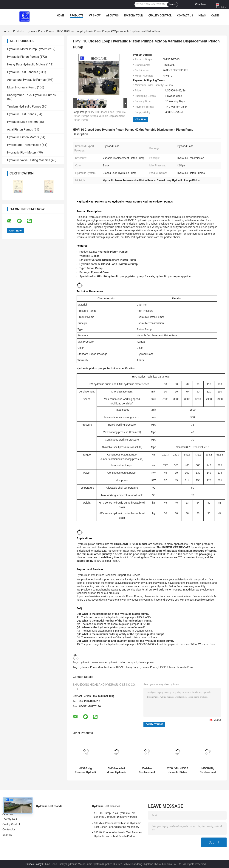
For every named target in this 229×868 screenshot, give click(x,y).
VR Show (95, 16)
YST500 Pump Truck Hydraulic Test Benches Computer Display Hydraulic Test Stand (116, 815)
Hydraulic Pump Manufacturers (97, 667)
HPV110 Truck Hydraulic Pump (176, 667)
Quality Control (160, 16)
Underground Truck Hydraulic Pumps (31, 95)
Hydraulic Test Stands (22, 114)
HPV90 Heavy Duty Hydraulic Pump (137, 667)
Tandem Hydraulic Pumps (24, 106)
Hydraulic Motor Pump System (27, 49)
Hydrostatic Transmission (24, 145)
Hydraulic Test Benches (23, 72)
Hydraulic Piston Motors (23, 137)
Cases (215, 16)
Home (61, 16)
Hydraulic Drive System (22, 122)
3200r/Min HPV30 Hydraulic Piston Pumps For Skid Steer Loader (177, 770)
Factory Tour (134, 16)
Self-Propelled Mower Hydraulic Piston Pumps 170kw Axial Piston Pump (116, 770)
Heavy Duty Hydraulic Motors (26, 64)
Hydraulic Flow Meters (22, 152)
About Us (112, 16)
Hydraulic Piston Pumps (40, 31)
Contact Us (185, 16)
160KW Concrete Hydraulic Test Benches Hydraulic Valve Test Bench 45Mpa (118, 834)
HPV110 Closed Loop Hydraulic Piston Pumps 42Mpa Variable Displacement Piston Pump (99, 116)
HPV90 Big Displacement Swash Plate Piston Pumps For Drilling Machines (208, 770)
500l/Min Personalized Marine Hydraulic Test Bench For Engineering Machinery (117, 825)
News (202, 16)
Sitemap (7, 835)
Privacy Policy (33, 864)
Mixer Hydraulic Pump (22, 87)
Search (172, 4)
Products (77, 16)
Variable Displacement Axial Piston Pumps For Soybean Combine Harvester (147, 770)
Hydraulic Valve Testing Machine (29, 160)
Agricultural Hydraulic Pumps (26, 80)
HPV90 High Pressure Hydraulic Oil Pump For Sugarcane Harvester (86, 770)
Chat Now (201, 4)
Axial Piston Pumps (20, 129)
